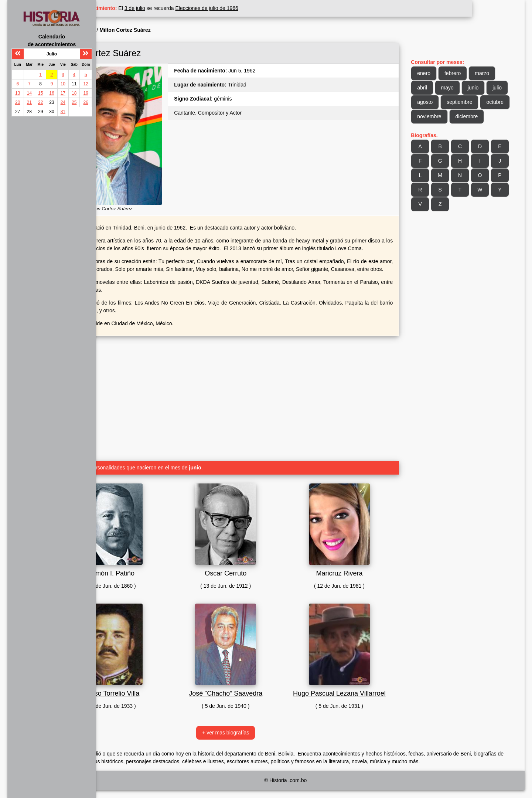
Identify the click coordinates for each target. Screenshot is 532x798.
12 (86, 84)
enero (437, 73)
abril (435, 88)
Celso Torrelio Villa (158, 691)
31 (63, 112)
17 (63, 93)
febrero (466, 73)
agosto (461, 102)
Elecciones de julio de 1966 (259, 8)
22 (40, 102)
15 (40, 93)
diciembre (442, 131)
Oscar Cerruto (258, 571)
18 (74, 93)
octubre (439, 116)
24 (63, 102)
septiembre (496, 102)
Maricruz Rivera (359, 571)
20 (18, 102)
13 (18, 93)
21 (29, 102)
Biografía (137, 30)
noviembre (474, 116)
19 (86, 93)
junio (486, 88)
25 (74, 102)
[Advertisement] (259, 393)
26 (86, 102)
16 (52, 93)
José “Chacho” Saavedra (258, 691)
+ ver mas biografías (258, 740)
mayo (460, 88)
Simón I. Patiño (158, 571)
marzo (495, 73)
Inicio (114, 30)
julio (435, 102)
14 (29, 93)
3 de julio (188, 8)
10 (63, 84)
